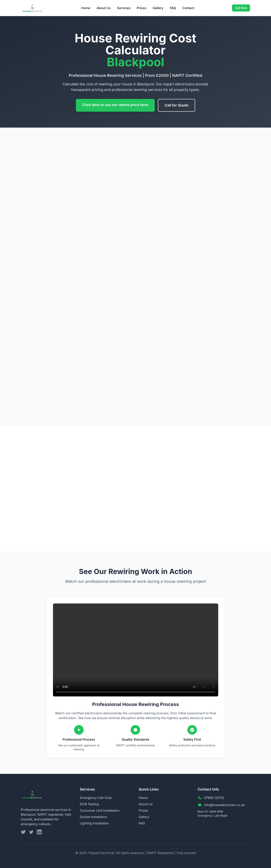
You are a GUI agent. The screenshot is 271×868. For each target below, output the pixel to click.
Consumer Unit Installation (100, 810)
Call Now (241, 8)
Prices (142, 8)
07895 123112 (214, 798)
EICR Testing (89, 804)
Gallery (158, 8)
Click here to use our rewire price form (115, 105)
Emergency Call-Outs (96, 798)
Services (124, 8)
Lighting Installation (94, 823)
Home (86, 8)
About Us (104, 8)
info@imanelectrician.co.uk (225, 805)
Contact (188, 8)
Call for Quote (177, 105)
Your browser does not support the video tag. (136, 650)
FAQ (173, 8)
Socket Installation (94, 817)
